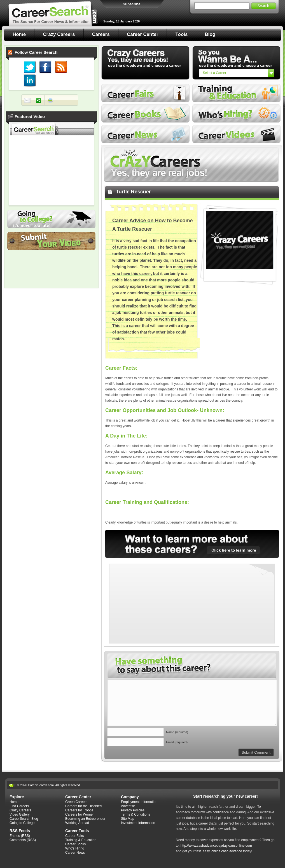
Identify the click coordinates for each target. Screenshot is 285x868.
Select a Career (215, 73)
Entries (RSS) (20, 836)
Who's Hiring (236, 113)
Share (39, 100)
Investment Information (138, 823)
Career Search (53, 13)
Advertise (128, 806)
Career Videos (236, 134)
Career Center (142, 34)
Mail (27, 100)
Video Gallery (20, 814)
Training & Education (81, 840)
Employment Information (139, 802)
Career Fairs (145, 93)
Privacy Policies (133, 810)
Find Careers (19, 806)
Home (19, 34)
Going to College (51, 219)
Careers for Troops (79, 810)
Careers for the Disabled (83, 806)
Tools (181, 34)
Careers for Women (80, 814)
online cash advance (227, 851)
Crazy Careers (59, 34)
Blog (210, 34)
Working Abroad (77, 823)
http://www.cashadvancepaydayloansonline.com (216, 846)
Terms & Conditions (136, 814)
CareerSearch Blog (24, 819)
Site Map (128, 819)
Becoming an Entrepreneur (85, 819)
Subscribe (132, 4)
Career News (145, 134)
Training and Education (236, 93)
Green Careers (76, 802)
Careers (101, 34)
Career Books (145, 113)
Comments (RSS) (23, 840)
